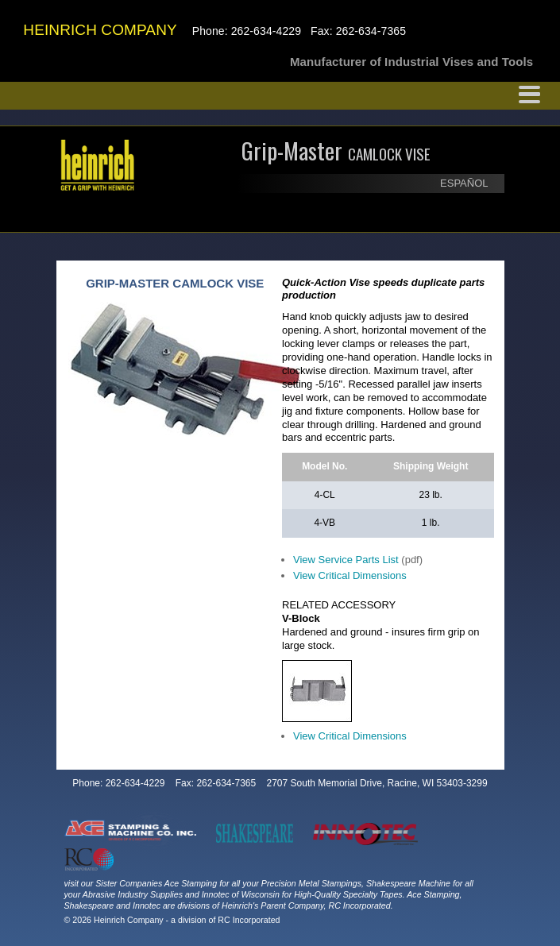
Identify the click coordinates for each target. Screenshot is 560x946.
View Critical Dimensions (350, 575)
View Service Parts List (346, 560)
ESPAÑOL (464, 183)
